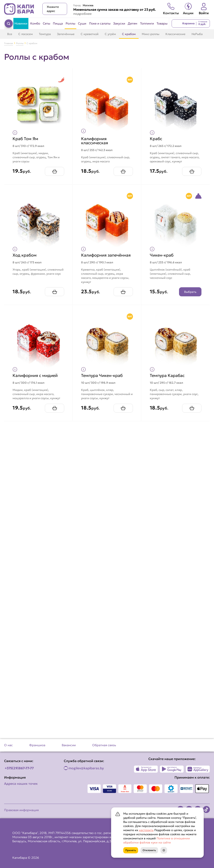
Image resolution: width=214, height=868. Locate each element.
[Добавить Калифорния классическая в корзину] (123, 171)
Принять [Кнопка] (131, 850)
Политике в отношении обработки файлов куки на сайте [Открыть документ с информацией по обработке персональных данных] (157, 840)
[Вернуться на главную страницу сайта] (19, 9)
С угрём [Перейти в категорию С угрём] (110, 34)
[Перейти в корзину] (191, 23)
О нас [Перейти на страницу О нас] (8, 745)
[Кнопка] (164, 850)
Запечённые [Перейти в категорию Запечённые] (66, 34)
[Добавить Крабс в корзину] (192, 171)
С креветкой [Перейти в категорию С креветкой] (90, 34)
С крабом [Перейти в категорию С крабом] (129, 34)
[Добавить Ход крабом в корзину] (55, 292)
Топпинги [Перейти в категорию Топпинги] (147, 23)
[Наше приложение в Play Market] (172, 769)
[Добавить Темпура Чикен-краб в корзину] (123, 408)
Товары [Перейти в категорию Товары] (162, 23)
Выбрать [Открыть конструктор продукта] (190, 292)
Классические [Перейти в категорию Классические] (175, 34)
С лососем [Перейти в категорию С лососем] (26, 34)
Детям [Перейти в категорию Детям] (133, 23)
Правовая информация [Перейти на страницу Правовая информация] (21, 810)
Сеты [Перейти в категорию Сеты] (47, 23)
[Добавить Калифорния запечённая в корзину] (123, 292)
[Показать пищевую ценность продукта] (15, 133)
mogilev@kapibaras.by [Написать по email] (86, 768)
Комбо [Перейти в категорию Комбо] (35, 23)
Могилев (88, 5)
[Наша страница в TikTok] (206, 809)
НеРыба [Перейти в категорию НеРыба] (197, 34)
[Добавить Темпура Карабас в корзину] (192, 408)
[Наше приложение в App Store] (146, 769)
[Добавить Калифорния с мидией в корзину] (55, 408)
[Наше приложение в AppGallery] (198, 769)
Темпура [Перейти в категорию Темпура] (45, 34)
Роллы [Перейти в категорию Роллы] (70, 23)
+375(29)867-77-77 (19, 768)
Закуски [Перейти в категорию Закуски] (119, 23)
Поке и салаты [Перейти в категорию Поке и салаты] (100, 23)
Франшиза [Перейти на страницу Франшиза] (37, 745)
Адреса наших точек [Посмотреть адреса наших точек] (21, 784)
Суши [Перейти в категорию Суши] (82, 23)
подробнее (82, 14)
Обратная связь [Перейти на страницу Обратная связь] (104, 745)
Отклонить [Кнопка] (149, 850)
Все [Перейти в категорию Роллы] (10, 34)
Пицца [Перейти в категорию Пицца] (58, 23)
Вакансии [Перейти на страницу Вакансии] (69, 745)
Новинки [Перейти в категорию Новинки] (21, 23)
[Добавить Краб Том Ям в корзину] (55, 171)
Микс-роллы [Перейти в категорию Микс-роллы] (151, 34)
